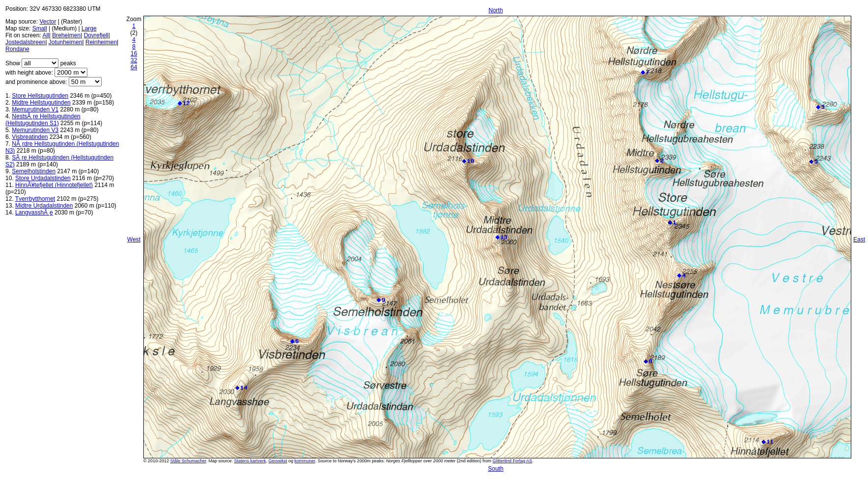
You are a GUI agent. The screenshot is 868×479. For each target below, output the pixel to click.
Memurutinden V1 (35, 109)
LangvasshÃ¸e (34, 213)
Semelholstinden (34, 171)
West (134, 239)
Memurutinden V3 (35, 130)
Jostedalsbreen (25, 42)
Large (89, 28)
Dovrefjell (96, 35)
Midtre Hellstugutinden (41, 103)
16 (134, 53)
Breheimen (66, 35)
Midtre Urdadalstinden (44, 206)
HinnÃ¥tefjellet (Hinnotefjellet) (54, 185)
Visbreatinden (30, 137)
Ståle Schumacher (188, 461)
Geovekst (278, 461)
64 (134, 67)
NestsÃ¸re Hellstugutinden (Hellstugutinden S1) (43, 120)
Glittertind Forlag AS (512, 461)
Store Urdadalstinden (43, 178)
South (496, 469)
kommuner (305, 461)
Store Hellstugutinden (40, 96)
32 (134, 60)
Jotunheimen (66, 42)
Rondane (17, 49)
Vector (48, 22)
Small (40, 28)
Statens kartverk (250, 461)
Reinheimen (101, 42)
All (45, 35)
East (859, 239)
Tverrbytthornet (35, 199)
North (496, 10)
